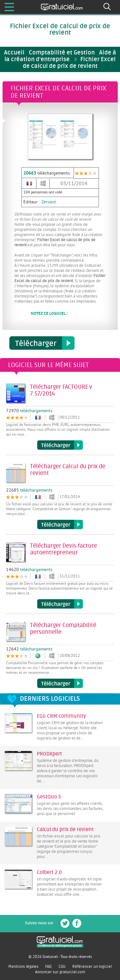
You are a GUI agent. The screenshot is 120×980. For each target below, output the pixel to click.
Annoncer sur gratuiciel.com (60, 972)
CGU (62, 967)
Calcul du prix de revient (65, 829)
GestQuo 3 (49, 797)
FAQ (48, 967)
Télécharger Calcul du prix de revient (60, 525)
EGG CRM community (61, 716)
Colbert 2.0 (49, 872)
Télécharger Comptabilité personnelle (60, 683)
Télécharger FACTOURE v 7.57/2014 (60, 445)
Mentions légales (23, 967)
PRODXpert (49, 754)
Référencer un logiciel (92, 967)
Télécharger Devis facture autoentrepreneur (60, 604)
